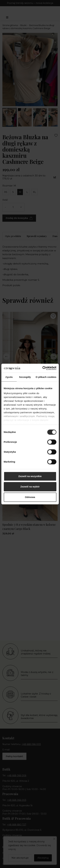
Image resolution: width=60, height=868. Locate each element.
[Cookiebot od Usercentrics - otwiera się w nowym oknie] (43, 368)
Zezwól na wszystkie (30, 476)
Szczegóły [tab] (25, 377)
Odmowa (30, 497)
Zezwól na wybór (30, 487)
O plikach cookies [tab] (46, 377)
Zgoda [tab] (9, 377)
